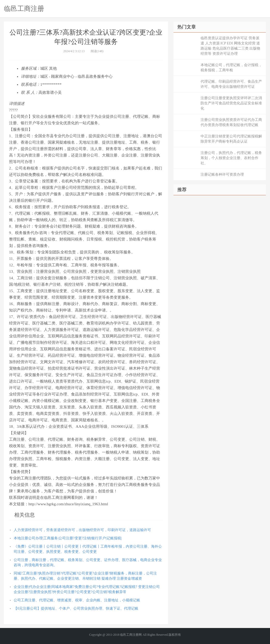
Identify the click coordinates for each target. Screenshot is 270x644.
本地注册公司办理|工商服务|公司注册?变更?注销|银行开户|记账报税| (68, 538)
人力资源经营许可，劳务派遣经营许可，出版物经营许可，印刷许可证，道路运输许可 (82, 530)
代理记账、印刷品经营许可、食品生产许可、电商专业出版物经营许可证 (231, 84)
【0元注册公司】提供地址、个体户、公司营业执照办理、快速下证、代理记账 (76, 608)
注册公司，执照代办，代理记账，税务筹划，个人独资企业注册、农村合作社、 (231, 158)
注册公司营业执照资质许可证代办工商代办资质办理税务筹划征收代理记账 (231, 122)
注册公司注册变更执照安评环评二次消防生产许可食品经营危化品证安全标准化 (231, 103)
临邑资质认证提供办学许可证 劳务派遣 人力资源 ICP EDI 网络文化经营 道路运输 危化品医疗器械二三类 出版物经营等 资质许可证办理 (230, 46)
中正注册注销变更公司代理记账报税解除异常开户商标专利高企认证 (231, 139)
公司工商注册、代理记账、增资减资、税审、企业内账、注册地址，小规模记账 (77, 600)
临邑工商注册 (24, 9)
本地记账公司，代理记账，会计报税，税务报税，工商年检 (231, 68)
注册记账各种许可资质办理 (222, 174)
